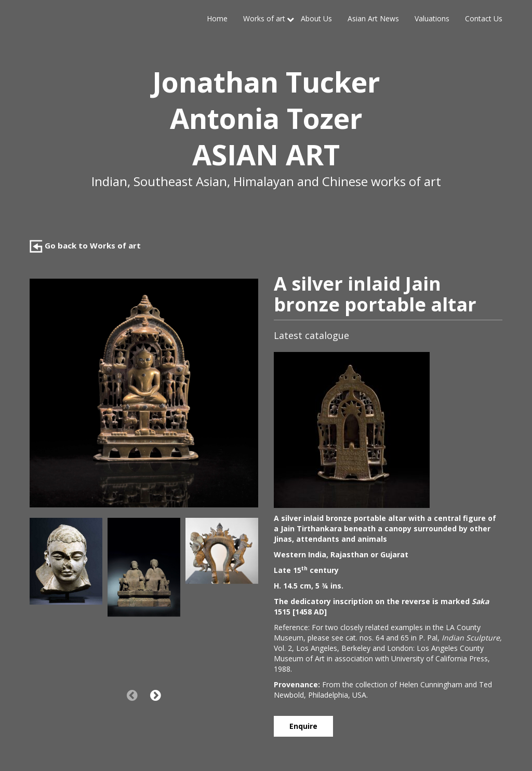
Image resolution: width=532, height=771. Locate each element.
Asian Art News (373, 18)
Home (217, 18)
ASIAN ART (266, 154)
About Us (316, 18)
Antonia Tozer (266, 118)
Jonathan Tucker (266, 82)
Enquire (303, 726)
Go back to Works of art (85, 245)
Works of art (264, 18)
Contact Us (484, 18)
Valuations (432, 18)
